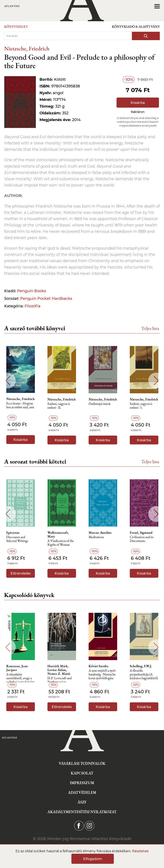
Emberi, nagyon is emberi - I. (141, 406)
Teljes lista (150, 328)
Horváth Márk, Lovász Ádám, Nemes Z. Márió (59, 670)
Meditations (96, 537)
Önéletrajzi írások (100, 404)
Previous (8, 381)
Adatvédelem (82, 792)
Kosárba (138, 103)
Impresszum (82, 783)
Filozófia (33, 306)
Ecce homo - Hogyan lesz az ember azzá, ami (20, 405)
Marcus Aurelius (100, 533)
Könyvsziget (16, 27)
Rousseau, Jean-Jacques (17, 668)
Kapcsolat (82, 773)
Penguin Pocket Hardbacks (46, 299)
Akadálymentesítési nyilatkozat (82, 812)
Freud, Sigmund (141, 533)
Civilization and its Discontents (142, 539)
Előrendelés (21, 573)
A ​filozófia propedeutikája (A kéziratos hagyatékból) (144, 674)
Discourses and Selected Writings (17, 539)
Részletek (140, 851)
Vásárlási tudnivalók (82, 763)
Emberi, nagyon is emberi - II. (59, 406)
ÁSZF (82, 802)
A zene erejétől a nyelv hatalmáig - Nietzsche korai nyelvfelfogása (102, 674)
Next (156, 381)
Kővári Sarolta (98, 666)
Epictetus (13, 533)
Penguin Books (31, 291)
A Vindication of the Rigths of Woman (61, 543)
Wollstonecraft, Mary (58, 535)
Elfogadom (93, 859)
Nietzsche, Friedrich (27, 48)
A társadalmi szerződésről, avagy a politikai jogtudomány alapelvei (20, 679)
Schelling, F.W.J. (141, 666)
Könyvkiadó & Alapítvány (136, 27)
